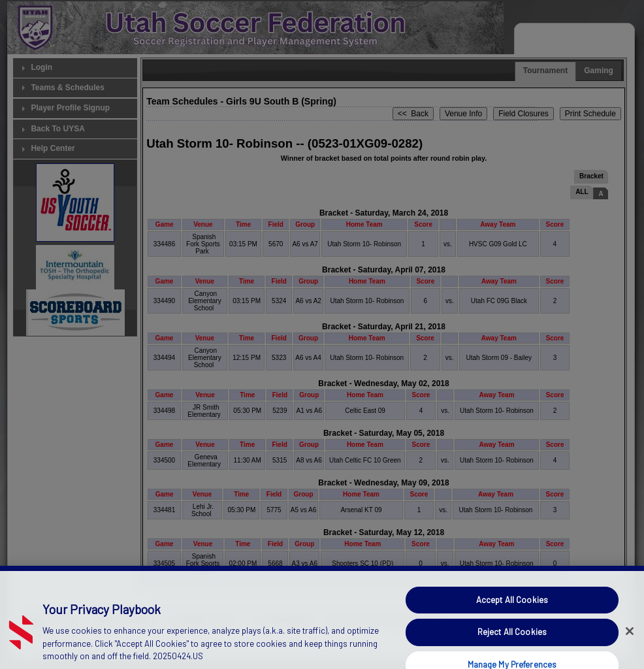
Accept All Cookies (512, 639)
